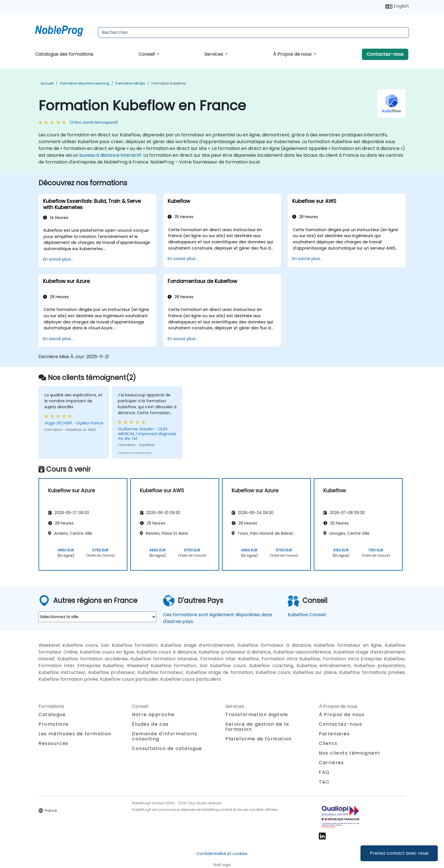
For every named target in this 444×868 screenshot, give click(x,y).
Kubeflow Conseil (307, 615)
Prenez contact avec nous (399, 853)
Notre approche (153, 715)
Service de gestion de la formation (257, 727)
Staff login (222, 865)
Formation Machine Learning (85, 83)
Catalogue (52, 715)
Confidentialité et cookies (222, 854)
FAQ (324, 772)
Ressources (54, 743)
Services (214, 54)
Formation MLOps (130, 83)
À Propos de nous (293, 54)
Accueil (47, 83)
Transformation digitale (257, 715)
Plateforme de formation (259, 739)
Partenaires (334, 734)
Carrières (331, 763)
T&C (324, 782)
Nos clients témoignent (350, 753)
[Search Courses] (253, 33)
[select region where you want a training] (97, 617)
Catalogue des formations (64, 54)
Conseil (147, 54)
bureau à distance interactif (110, 155)
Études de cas (150, 724)
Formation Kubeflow (169, 83)
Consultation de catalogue (167, 748)
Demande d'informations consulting (165, 736)
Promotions (54, 724)
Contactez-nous (385, 54)
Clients (328, 743)
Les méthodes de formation (75, 734)
